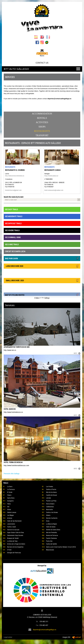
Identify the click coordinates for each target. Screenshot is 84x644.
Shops (42, 127)
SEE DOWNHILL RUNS (13, 237)
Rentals (42, 118)
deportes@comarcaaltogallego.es (45, 630)
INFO (77, 353)
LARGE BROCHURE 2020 (42, 266)
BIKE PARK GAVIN (42, 258)
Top (1, 641)
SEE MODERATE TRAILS (14, 216)
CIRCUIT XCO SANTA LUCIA (15, 251)
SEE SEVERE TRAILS (12, 230)
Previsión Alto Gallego (12, 474)
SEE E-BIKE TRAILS (12, 244)
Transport (42, 135)
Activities (42, 122)
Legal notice (8, 637)
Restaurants (42, 131)
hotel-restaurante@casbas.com (54, 190)
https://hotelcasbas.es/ (51, 176)
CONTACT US (42, 63)
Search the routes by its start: (14, 197)
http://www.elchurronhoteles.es (15, 176)
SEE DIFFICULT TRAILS (13, 223)
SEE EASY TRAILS (11, 209)
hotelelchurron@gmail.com (13, 190)
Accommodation (42, 114)
